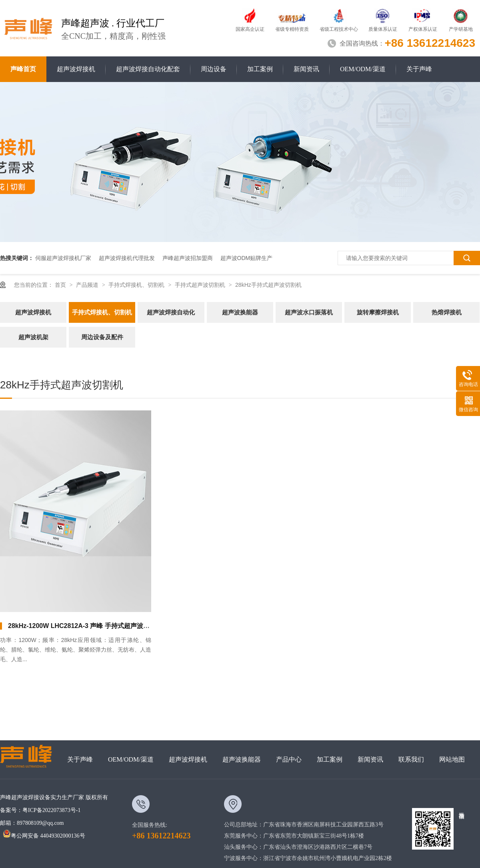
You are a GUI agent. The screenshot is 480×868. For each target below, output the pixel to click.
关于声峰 (419, 69)
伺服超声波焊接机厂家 (63, 258)
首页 (61, 285)
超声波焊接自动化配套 (148, 69)
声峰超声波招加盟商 (188, 258)
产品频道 (88, 285)
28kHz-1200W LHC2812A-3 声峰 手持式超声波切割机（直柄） (98, 626)
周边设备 (214, 69)
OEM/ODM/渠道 (363, 69)
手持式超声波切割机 (201, 285)
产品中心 (289, 759)
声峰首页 (23, 69)
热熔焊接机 (447, 312)
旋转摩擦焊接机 (378, 312)
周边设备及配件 (102, 337)
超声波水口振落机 (309, 312)
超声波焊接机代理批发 (127, 258)
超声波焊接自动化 (171, 312)
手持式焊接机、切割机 (137, 285)
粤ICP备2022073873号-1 (51, 810)
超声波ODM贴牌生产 (247, 258)
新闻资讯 (306, 69)
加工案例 (260, 69)
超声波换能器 (240, 312)
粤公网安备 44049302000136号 (44, 836)
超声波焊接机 (76, 69)
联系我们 (411, 759)
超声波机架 (33, 337)
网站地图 (452, 759)
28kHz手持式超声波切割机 (268, 285)
